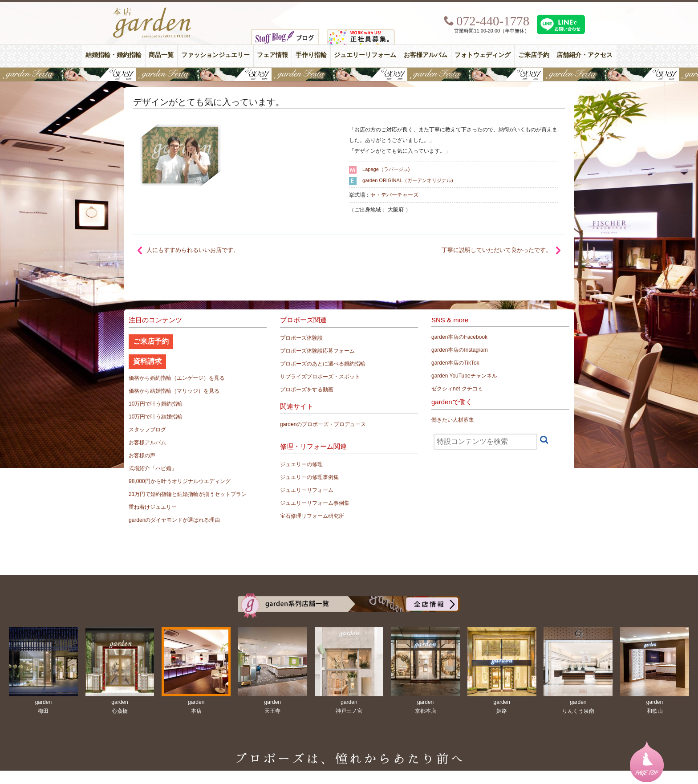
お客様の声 (142, 455)
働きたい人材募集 (453, 420)
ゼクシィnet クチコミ (457, 389)
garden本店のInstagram (460, 350)
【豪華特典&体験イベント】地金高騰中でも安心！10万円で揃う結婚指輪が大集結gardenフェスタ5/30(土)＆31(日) (349, 74)
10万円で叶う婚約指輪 (156, 404)
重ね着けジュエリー (153, 507)
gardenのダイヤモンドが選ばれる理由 (174, 520)
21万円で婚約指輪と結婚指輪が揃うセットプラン (188, 494)
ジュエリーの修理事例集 (309, 477)
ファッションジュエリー (215, 55)
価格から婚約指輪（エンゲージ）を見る (177, 378)
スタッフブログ (147, 430)
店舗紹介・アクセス (584, 55)
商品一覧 (161, 55)
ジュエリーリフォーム (365, 55)
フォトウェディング (483, 55)
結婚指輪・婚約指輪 (114, 55)
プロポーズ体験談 (301, 338)
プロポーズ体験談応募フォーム (317, 351)
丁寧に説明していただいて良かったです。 (497, 250)
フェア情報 (272, 55)
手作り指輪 (311, 55)
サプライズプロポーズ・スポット (320, 377)
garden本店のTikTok (455, 363)
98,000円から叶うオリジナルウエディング (180, 481)
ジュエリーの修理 (301, 464)
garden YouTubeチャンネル (464, 376)
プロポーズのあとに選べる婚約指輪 (323, 364)
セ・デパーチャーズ (394, 195)
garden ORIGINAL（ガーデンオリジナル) (408, 180)
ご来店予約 (534, 55)
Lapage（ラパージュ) (386, 169)
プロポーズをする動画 (307, 390)
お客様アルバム (426, 55)
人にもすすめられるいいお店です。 (193, 250)
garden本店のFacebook (459, 337)
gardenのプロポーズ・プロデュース (323, 424)
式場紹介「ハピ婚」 (153, 468)
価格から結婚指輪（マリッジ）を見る (174, 391)
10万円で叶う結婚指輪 (156, 417)
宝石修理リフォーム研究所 (312, 516)
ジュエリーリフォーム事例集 (315, 503)
